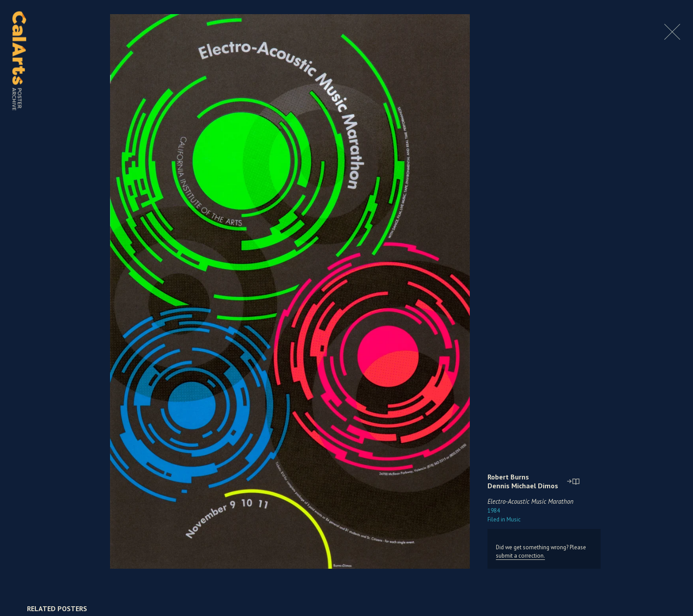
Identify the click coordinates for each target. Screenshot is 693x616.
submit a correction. (520, 556)
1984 (494, 511)
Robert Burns (508, 477)
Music (504, 519)
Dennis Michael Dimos (523, 486)
